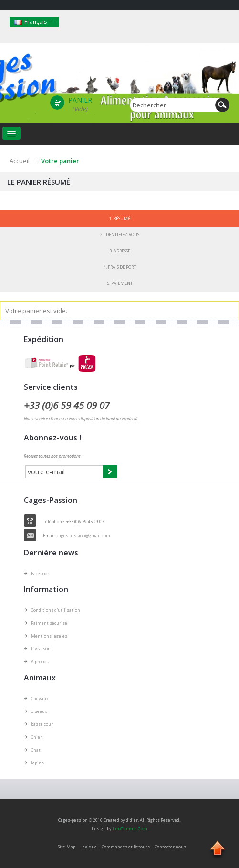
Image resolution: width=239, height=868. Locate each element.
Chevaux (40, 698)
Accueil (20, 161)
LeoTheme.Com (130, 829)
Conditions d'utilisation (56, 610)
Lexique (88, 847)
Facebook (40, 573)
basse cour (42, 724)
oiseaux (39, 711)
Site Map (67, 847)
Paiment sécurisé (49, 623)
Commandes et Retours (126, 847)
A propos (40, 662)
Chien (37, 737)
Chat (36, 750)
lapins (37, 763)
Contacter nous (170, 847)
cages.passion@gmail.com (83, 536)
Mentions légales (49, 636)
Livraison (41, 649)
